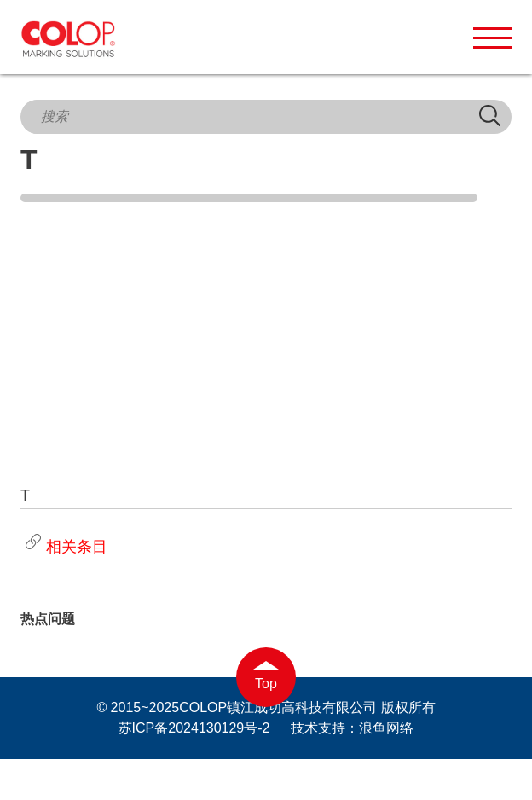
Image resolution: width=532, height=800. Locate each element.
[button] (492, 38)
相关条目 (64, 547)
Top (266, 684)
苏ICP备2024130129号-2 (194, 728)
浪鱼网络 (386, 728)
